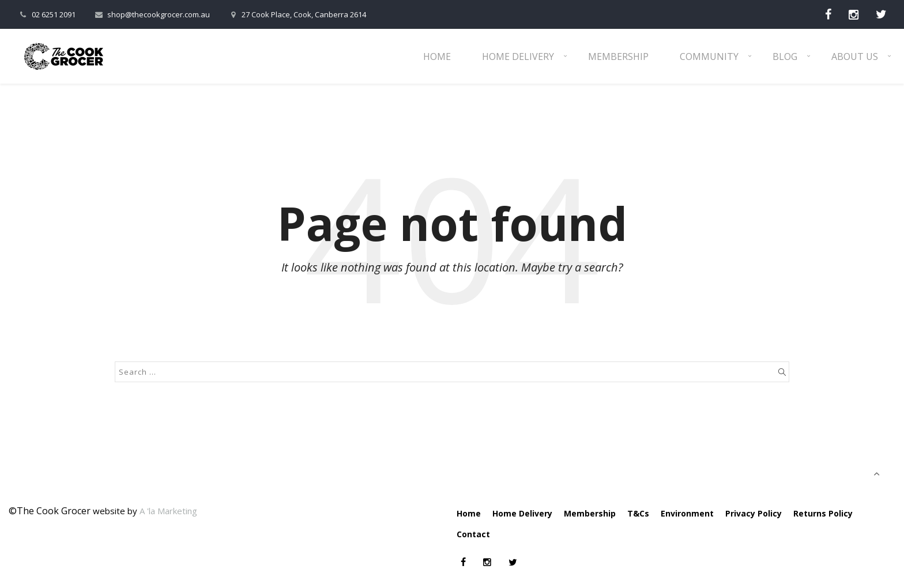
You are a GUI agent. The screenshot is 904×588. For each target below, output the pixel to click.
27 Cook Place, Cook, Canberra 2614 (297, 14)
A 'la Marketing (168, 511)
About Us (855, 56)
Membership (618, 56)
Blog (785, 56)
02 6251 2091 (46, 14)
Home (437, 56)
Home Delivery (518, 56)
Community (709, 56)
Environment (687, 513)
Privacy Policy (754, 513)
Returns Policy (823, 513)
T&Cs (638, 513)
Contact (473, 534)
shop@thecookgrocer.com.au (151, 14)
